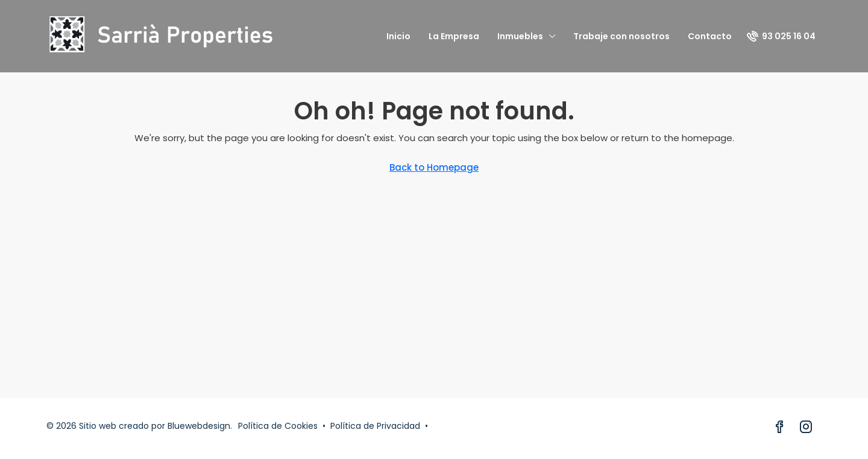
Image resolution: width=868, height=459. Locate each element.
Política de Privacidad (375, 426)
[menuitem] (781, 36)
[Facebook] (782, 429)
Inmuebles (520, 36)
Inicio (398, 36)
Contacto (710, 36)
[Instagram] (808, 429)
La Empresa (454, 36)
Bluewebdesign (199, 426)
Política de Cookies (278, 426)
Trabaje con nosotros (621, 36)
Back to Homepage (434, 167)
